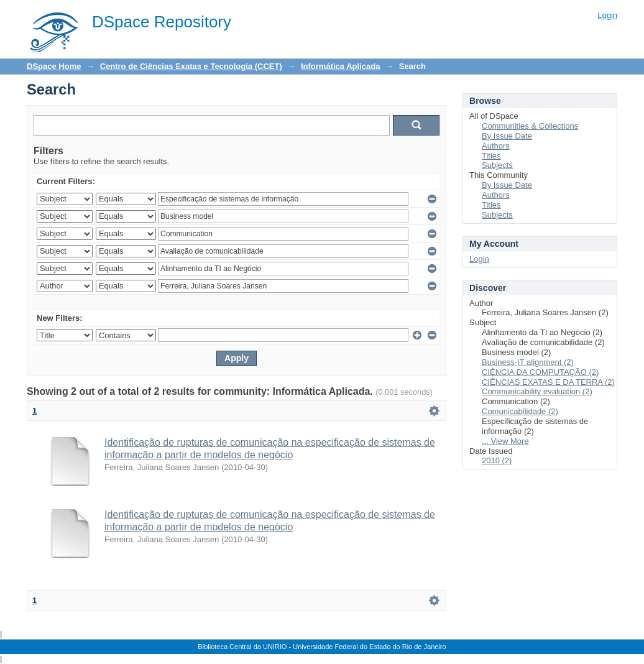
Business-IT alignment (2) (528, 362)
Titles (491, 156)
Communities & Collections (530, 126)
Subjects (497, 165)
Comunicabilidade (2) (520, 411)
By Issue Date (507, 136)
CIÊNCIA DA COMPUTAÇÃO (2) (540, 372)
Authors (496, 146)
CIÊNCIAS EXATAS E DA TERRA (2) (548, 382)
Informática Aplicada (340, 66)
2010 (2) (497, 460)
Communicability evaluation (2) (537, 391)
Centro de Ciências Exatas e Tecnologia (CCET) (191, 66)
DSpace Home (54, 66)
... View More (505, 441)
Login (607, 15)
